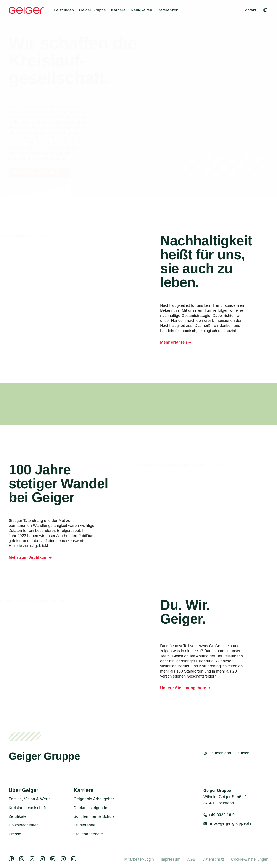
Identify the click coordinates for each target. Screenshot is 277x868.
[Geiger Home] (26, 10)
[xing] (43, 860)
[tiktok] (74, 860)
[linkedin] (54, 860)
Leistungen (64, 10)
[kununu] (64, 860)
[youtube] (33, 860)
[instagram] (23, 860)
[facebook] (12, 860)
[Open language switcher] (265, 10)
